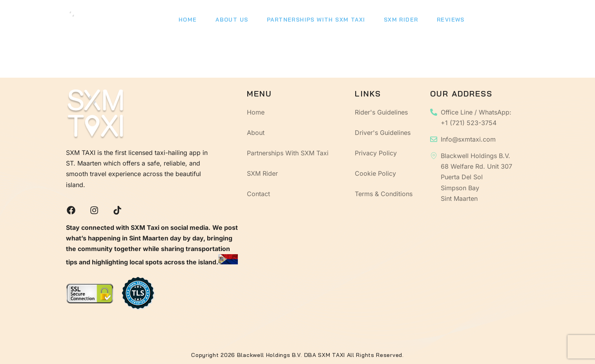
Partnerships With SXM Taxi (308, 22)
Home (186, 22)
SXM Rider (391, 22)
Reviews (437, 22)
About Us (227, 22)
